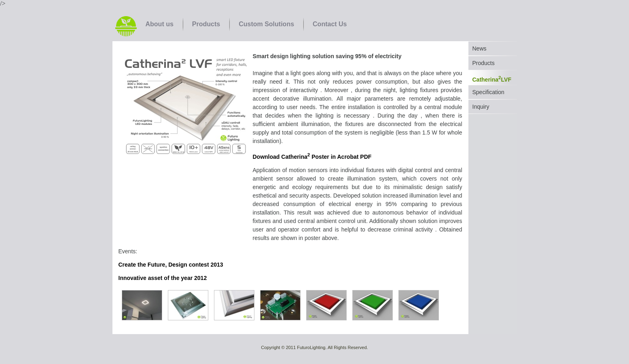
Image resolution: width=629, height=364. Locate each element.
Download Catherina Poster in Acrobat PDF (312, 157)
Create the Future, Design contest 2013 (171, 265)
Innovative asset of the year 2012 (163, 278)
